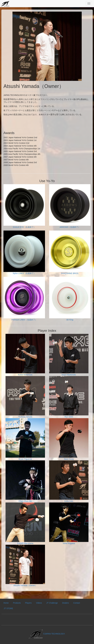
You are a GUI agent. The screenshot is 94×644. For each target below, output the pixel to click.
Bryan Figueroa (25, 439)
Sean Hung (69, 439)
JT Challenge (52, 603)
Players (28, 603)
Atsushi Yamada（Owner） (25, 566)
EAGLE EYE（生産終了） (24, 206)
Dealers (65, 603)
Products (17, 603)
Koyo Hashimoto (69, 355)
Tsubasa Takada (25, 397)
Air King (70, 299)
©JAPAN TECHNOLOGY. (47, 634)
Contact (77, 603)
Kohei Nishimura (25, 355)
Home (6, 603)
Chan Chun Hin (25, 481)
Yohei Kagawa (69, 523)
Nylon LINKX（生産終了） (24, 253)
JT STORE (8, 608)
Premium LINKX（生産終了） (24, 299)
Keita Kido (69, 481)
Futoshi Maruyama (25, 523)
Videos (39, 603)
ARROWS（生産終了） (70, 206)
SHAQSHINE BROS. (70, 253)
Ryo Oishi (69, 397)
